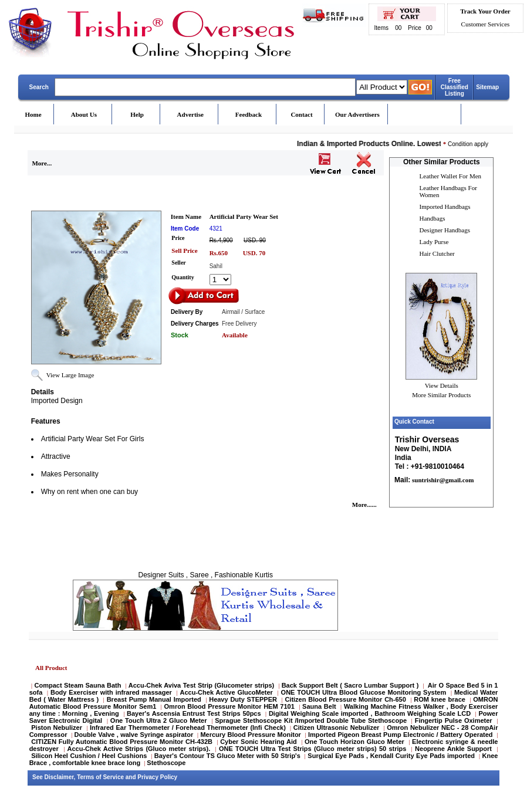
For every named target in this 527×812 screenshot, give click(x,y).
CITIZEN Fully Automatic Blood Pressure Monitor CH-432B (122, 742)
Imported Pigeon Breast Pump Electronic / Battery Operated (401, 735)
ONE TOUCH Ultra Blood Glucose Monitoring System (364, 692)
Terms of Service (100, 777)
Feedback (249, 114)
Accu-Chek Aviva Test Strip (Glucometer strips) (201, 685)
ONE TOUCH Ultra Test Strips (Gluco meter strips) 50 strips (313, 749)
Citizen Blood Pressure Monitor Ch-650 (345, 699)
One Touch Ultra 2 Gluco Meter (159, 720)
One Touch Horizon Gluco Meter (356, 742)
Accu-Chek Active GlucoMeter (228, 692)
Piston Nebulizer (57, 728)
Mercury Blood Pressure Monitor (250, 735)
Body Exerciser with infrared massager (111, 692)
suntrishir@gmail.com (442, 480)
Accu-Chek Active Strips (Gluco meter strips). (138, 749)
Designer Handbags (445, 230)
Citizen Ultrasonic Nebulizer (337, 728)
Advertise (190, 114)
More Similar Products (441, 395)
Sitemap (487, 87)
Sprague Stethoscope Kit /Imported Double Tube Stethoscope (311, 720)
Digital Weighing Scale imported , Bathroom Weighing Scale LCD (370, 713)
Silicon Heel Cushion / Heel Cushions (89, 756)
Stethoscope (166, 763)
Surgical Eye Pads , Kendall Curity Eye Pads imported (391, 756)
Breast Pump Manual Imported (154, 699)
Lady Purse (434, 242)
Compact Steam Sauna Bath (78, 685)
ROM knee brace (440, 699)
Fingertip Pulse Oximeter (454, 720)
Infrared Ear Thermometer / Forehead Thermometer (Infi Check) (188, 728)
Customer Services (486, 24)
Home (33, 114)
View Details (442, 385)
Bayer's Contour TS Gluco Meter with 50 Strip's (227, 756)
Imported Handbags (445, 207)
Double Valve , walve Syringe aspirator (134, 735)
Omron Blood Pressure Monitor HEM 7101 (229, 706)
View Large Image (70, 375)
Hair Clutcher (437, 253)
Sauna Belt (320, 706)
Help (137, 114)
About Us (84, 114)
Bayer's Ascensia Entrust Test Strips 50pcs (194, 713)
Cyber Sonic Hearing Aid (259, 742)
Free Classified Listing (455, 87)
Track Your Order (485, 11)
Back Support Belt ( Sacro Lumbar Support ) (350, 685)
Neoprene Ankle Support (453, 749)
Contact (301, 114)
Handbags (433, 218)
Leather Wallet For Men (451, 176)
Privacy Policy (157, 777)
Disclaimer (59, 777)
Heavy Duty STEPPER (243, 699)
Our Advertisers (357, 114)
